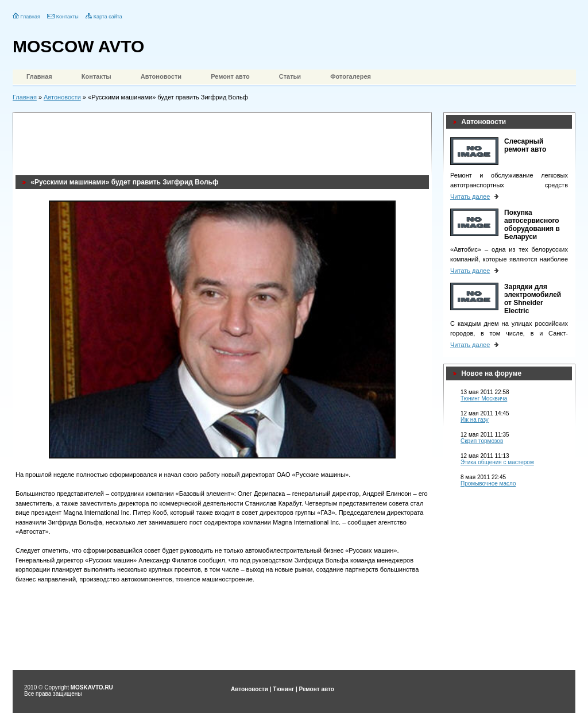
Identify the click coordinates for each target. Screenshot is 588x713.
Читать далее (470, 196)
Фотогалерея (351, 76)
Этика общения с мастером (497, 462)
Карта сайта (108, 17)
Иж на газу (475, 420)
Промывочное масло (488, 483)
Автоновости (161, 76)
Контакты (67, 17)
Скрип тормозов (482, 441)
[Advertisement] (225, 141)
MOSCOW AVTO (78, 46)
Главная (30, 17)
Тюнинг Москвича (484, 398)
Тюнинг (283, 689)
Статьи (290, 76)
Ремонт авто (230, 76)
